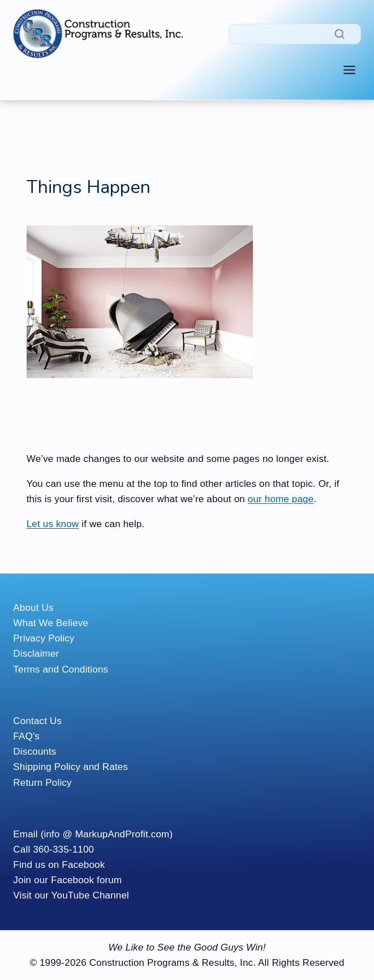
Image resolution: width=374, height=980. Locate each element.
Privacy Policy (44, 638)
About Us (33, 608)
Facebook (83, 865)
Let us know (53, 524)
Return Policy (42, 783)
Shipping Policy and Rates (70, 767)
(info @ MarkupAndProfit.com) (107, 834)
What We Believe (51, 623)
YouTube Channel (90, 895)
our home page (281, 499)
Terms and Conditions (61, 669)
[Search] (295, 34)
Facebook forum (86, 880)
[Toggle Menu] (349, 70)
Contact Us (37, 721)
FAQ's (26, 736)
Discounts (35, 752)
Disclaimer (36, 654)
